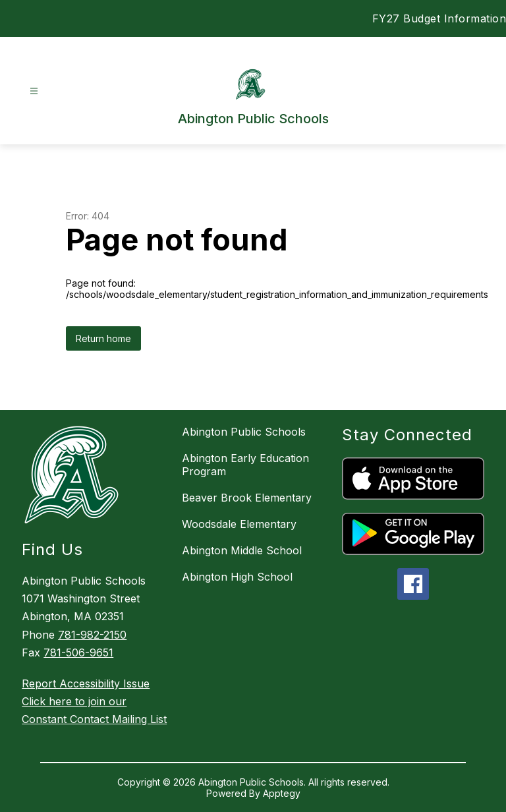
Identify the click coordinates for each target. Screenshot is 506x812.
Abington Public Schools (244, 432)
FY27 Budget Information (439, 18)
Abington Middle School (242, 550)
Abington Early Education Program (245, 465)
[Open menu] (34, 91)
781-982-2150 (92, 635)
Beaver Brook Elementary (247, 498)
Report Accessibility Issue (86, 683)
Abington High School (237, 577)
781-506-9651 (78, 652)
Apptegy (282, 793)
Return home (103, 338)
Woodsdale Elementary (239, 524)
